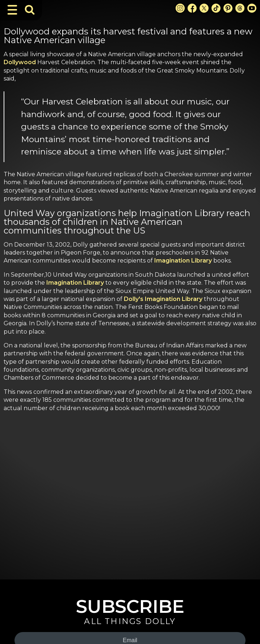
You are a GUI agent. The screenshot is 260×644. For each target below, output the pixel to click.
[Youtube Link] (252, 8)
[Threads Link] (240, 8)
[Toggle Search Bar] (30, 10)
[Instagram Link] (180, 8)
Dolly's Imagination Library (163, 299)
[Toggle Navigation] (12, 10)
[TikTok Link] (216, 8)
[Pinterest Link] (228, 8)
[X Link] (204, 8)
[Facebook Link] (192, 8)
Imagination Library (183, 261)
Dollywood (20, 62)
